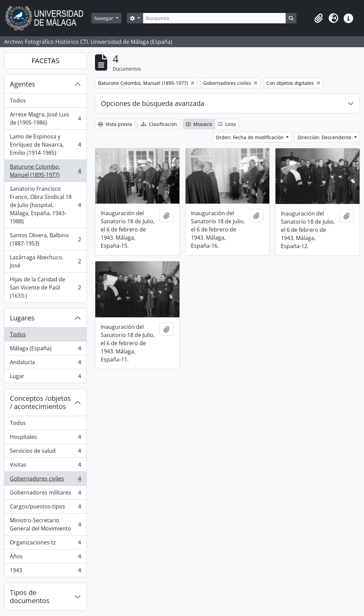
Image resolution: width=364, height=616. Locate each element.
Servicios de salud (45, 452)
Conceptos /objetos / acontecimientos (40, 402)
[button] (319, 18)
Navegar (104, 18)
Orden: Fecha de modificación (250, 137)
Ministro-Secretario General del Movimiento (45, 524)
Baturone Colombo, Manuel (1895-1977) (45, 171)
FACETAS (45, 61)
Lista (227, 124)
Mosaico (199, 124)
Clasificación (159, 124)
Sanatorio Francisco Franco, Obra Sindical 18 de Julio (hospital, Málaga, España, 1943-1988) (45, 205)
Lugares (22, 318)
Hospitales (45, 438)
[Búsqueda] (214, 18)
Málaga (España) (45, 350)
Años (45, 558)
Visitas (45, 466)
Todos (18, 100)
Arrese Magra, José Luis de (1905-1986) (45, 118)
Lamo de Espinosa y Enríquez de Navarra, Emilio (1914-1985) (45, 145)
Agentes (23, 84)
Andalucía (45, 364)
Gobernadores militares (45, 494)
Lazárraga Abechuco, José (45, 261)
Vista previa (115, 124)
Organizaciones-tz (45, 544)
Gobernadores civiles (45, 480)
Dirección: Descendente (325, 137)
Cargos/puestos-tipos (45, 508)
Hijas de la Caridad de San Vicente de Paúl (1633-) (45, 287)
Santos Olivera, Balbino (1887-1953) (45, 239)
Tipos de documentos (30, 596)
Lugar (45, 377)
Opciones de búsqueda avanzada (152, 103)
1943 (45, 572)
